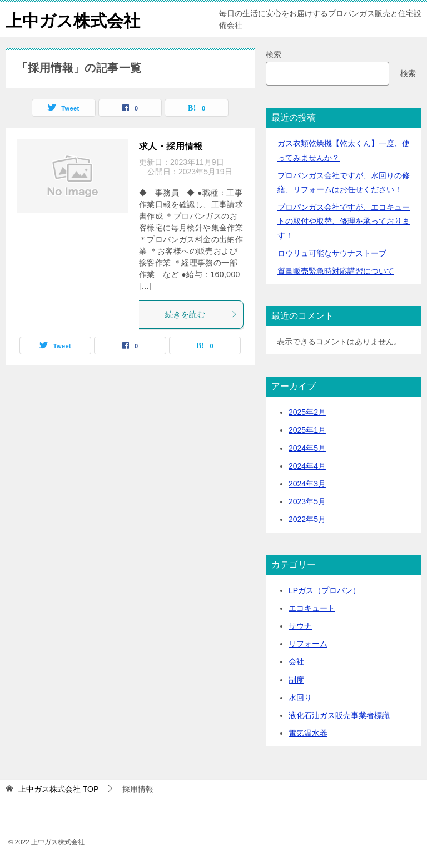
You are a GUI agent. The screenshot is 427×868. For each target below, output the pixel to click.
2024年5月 (307, 448)
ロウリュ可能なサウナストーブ (332, 253)
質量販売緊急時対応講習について (336, 271)
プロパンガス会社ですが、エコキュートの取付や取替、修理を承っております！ (344, 221)
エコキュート (312, 608)
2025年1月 (307, 430)
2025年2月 (307, 412)
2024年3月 (307, 484)
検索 (274, 54)
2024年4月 (307, 466)
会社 (296, 661)
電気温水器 (308, 733)
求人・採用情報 (171, 146)
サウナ (300, 626)
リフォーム (308, 644)
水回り (300, 698)
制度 (296, 680)
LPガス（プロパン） (324, 590)
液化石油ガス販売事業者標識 (339, 715)
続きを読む (201, 314)
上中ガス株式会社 (73, 19)
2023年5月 (307, 501)
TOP (58, 789)
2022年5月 (307, 519)
